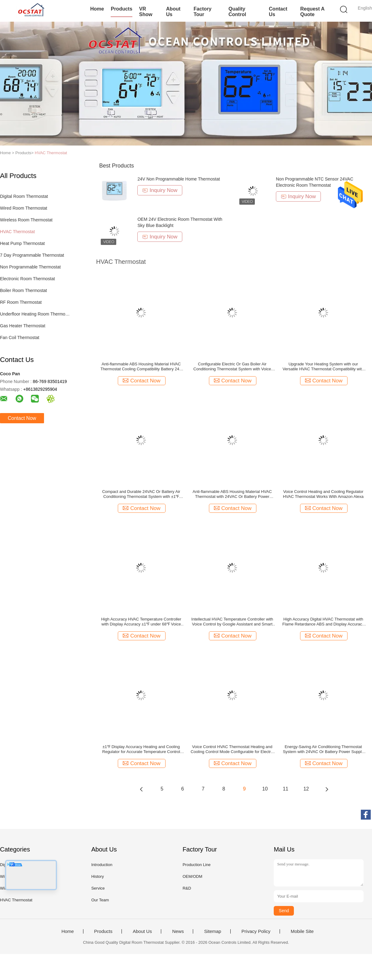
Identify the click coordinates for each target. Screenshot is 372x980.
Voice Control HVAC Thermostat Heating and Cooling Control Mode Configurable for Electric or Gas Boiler (232, 749)
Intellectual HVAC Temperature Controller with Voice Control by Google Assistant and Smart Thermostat (232, 622)
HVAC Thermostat (51, 153)
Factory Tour (202, 12)
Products (121, 9)
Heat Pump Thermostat (22, 243)
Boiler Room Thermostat (23, 290)
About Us (173, 12)
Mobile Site (302, 931)
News (178, 931)
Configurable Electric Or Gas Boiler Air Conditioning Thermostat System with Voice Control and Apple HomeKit (232, 367)
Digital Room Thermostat (24, 196)
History (97, 876)
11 (286, 789)
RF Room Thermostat (21, 302)
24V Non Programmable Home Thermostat (179, 179)
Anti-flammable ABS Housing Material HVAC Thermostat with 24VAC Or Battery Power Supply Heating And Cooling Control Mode (232, 494)
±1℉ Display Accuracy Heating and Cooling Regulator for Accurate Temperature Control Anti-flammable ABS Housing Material (141, 749)
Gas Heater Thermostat (23, 326)
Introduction (102, 865)
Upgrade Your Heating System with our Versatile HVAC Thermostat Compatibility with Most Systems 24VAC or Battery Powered (323, 367)
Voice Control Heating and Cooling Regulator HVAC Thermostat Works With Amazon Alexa (323, 494)
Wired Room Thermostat (24, 208)
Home (97, 9)
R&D (187, 888)
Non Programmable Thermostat (30, 267)
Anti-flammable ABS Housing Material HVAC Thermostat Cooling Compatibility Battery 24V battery (141, 367)
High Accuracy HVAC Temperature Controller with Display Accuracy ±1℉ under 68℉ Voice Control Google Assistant (141, 622)
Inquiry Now (160, 190)
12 (306, 789)
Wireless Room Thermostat (26, 220)
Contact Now (22, 418)
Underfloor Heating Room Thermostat (35, 314)
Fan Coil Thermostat (20, 338)
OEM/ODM (193, 876)
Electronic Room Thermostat (27, 279)
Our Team (100, 900)
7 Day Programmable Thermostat (32, 255)
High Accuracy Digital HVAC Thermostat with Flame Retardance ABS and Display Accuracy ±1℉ (323, 622)
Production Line (197, 865)
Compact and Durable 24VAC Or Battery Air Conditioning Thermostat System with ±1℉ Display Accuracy (141, 494)
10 (265, 789)
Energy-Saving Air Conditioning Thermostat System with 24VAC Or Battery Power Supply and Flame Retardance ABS (323, 749)
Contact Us (278, 12)
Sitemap (213, 931)
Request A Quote (312, 12)
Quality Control (237, 12)
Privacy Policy (256, 931)
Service (98, 888)
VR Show (146, 12)
